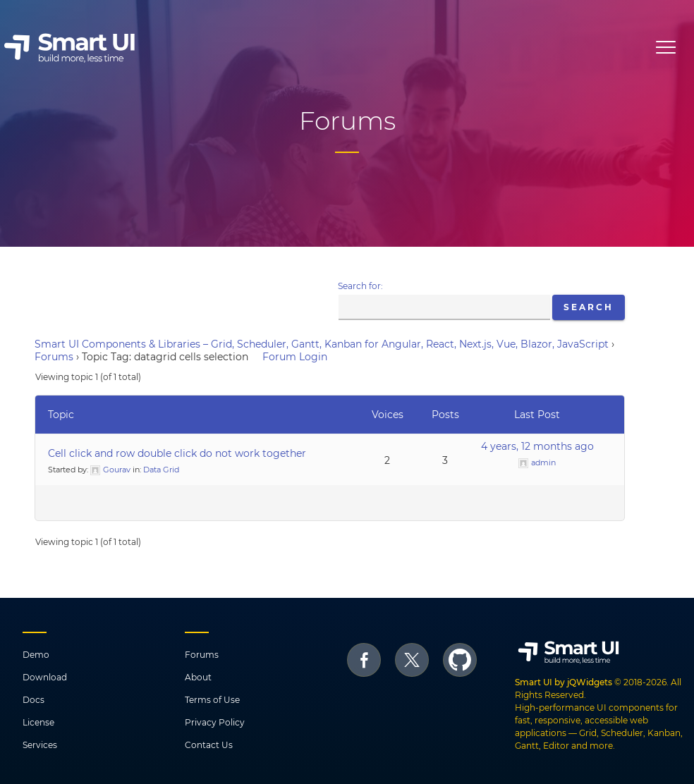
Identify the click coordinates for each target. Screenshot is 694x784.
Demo (36, 655)
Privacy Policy (215, 722)
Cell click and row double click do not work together (177, 453)
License (38, 722)
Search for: (360, 286)
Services (40, 745)
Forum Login (295, 357)
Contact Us (209, 745)
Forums (54, 357)
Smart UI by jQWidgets (564, 682)
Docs (34, 700)
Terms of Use (212, 700)
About (198, 677)
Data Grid (161, 470)
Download (45, 677)
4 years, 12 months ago (537, 446)
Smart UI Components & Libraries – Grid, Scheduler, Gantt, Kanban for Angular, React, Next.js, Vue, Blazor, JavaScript (322, 344)
